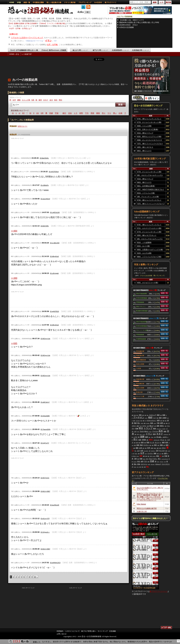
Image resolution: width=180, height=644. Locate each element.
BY (27, 113)
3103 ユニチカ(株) (144, 253)
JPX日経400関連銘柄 (141, 294)
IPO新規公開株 (38, 2)
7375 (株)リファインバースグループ (150, 144)
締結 (146, 456)
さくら (157, 442)
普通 (158, 415)
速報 (158, 426)
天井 (166, 426)
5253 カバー (23, 126)
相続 (150, 417)
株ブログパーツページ (159, 591)
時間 (158, 420)
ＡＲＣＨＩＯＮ (157, 440)
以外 (140, 467)
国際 (142, 437)
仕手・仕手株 (53, 45)
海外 (150, 445)
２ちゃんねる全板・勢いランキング (152, 276)
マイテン (146, 445)
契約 (155, 445)
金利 (142, 461)
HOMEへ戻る (14, 54)
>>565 (14, 343)
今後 (151, 456)
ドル (165, 462)
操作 (40, 100)
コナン (158, 462)
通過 (158, 448)
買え (148, 467)
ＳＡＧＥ (164, 429)
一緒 (149, 451)
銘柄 (147, 437)
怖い (166, 440)
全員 (145, 415)
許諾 (143, 448)
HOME (12, 2)
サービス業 (140, 396)
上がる (165, 437)
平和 (155, 437)
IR (10, 100)
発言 (136, 434)
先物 (152, 423)
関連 (161, 456)
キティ (155, 459)
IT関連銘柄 (140, 302)
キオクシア (153, 415)
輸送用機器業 (141, 360)
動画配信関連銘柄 (142, 311)
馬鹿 (135, 423)
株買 (133, 415)
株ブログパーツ (110, 2)
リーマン (150, 453)
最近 (158, 456)
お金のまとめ (142, 511)
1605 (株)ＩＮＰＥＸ (145, 147)
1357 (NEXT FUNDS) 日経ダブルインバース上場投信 (151, 190)
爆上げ (152, 426)
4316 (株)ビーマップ (145, 133)
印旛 (137, 428)
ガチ (146, 454)
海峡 (155, 453)
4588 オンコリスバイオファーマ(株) (149, 140)
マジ (138, 467)
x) (23, 113)
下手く (136, 454)
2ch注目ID (98, 2)
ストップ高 (26, 100)
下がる (142, 431)
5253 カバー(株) (143, 246)
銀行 (68, 113)
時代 (142, 467)
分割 (164, 445)
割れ (135, 464)
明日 (61, 100)
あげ (138, 426)
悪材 (147, 440)
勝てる (135, 456)
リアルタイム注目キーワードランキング (27, 38)
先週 (160, 448)
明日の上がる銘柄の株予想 (147, 508)
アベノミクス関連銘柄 (142, 330)
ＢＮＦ (46, 100)
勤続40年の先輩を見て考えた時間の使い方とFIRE (139, 22)
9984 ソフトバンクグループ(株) (149, 257)
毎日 (149, 456)
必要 (165, 453)
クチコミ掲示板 (70, 2)
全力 (51, 100)
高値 (141, 445)
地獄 (165, 431)
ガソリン (162, 462)
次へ (36, 577)
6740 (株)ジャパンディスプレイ (149, 119)
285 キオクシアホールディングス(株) (150, 176)
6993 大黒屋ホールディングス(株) (150, 250)
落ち (148, 415)
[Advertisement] (58, 69)
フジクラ (135, 462)
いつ (160, 454)
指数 (148, 426)
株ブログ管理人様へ (89, 631)
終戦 (142, 442)
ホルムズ (158, 464)
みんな (144, 459)
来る (139, 461)
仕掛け (155, 448)
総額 (137, 443)
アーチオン (139, 417)
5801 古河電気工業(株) (146, 186)
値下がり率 (100, 50)
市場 (166, 456)
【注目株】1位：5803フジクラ (132, 20)
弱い (160, 443)
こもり (141, 434)
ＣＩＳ (152, 442)
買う (159, 459)
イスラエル (138, 421)
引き (138, 432)
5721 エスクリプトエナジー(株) (149, 228)
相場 (138, 445)
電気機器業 (140, 351)
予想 (138, 434)
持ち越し (159, 437)
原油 (139, 464)
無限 (163, 442)
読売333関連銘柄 (142, 298)
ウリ (113, 113)
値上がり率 (80, 50)
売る (141, 421)
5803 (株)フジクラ (144, 151)
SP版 (19, 2)
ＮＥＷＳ (148, 423)
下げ (146, 461)
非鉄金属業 (140, 364)
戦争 (167, 442)
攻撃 (162, 423)
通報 (19, 100)
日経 (152, 461)
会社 (149, 464)
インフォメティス (165, 459)
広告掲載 (113, 631)
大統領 (164, 418)
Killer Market (141, 504)
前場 (154, 434)
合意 (142, 451)
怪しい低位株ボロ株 (54, 2)
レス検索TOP (27, 54)
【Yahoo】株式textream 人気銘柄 (53, 50)
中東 (163, 456)
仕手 (14, 100)
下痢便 (152, 448)
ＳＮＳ (155, 423)
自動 (134, 448)
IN (34, 113)
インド (144, 434)
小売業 (139, 368)
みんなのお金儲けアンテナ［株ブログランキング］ (150, 488)
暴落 (101, 113)
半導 (149, 448)
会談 (140, 440)
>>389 (14, 278)
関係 (148, 442)
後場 (167, 445)
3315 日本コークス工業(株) (147, 129)
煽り (137, 415)
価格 (137, 448)
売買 (145, 467)
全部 (155, 426)
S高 (33, 100)
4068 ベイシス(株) (144, 126)
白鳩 (124, 113)
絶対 (139, 443)
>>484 (14, 231)
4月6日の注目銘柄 (127, 27)
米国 (162, 454)
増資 (96, 113)
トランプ (148, 428)
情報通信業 (140, 355)
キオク (160, 434)
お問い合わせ (62, 634)
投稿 (166, 451)
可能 (158, 423)
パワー (146, 418)
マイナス (154, 456)
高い (136, 451)
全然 (161, 415)
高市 (161, 431)
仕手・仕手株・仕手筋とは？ (21, 29)
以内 (135, 443)
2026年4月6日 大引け (129, 25)
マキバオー (153, 464)
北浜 (73, 113)
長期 (148, 462)
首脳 (161, 445)
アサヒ (152, 437)
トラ (79, 113)
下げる (142, 423)
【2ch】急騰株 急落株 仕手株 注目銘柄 (22, 23)
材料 (84, 113)
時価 (138, 459)
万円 (157, 451)
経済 (134, 421)
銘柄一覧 (27, 2)
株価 (164, 415)
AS (41, 113)
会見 (158, 454)
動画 (145, 423)
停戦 (140, 415)
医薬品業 (139, 392)
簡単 (144, 421)
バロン (135, 467)
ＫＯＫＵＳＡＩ (151, 420)
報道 (167, 423)
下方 (90, 113)
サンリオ (162, 451)
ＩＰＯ (135, 437)
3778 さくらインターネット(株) (149, 122)
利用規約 (60, 631)
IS (16, 113)
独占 (164, 423)
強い (149, 437)
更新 (135, 445)
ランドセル (146, 451)
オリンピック (159, 429)
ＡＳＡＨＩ (153, 451)
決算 (158, 445)
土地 (140, 448)
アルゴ (151, 459)
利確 (141, 459)
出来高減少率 (140, 50)
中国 (146, 448)
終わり (146, 431)
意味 (139, 454)
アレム (162, 440)
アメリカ (155, 431)
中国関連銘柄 (141, 339)
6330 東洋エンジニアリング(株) (149, 137)
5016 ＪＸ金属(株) (144, 242)
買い (118, 113)
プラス (164, 448)
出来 (141, 426)
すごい (150, 432)
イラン (48, 41)
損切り (162, 426)
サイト (138, 456)
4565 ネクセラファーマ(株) (148, 283)
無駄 (135, 415)
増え (139, 423)
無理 (145, 443)
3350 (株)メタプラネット (147, 235)
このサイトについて (72, 631)
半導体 (144, 440)
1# (12, 113)
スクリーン (144, 464)
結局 (143, 415)
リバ (155, 418)
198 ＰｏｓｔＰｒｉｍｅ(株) (148, 197)
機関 (144, 456)
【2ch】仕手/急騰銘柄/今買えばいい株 (24, 50)
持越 (54, 113)
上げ (138, 451)
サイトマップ (103, 631)
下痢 (135, 459)
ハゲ (135, 431)
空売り (151, 440)
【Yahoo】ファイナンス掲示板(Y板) (52, 23)
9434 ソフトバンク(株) (146, 193)
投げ (166, 421)
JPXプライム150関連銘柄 (141, 307)
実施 (157, 418)
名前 (153, 445)
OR (45, 113)
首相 (163, 421)
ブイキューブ (166, 434)
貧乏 (56, 100)
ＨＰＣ (144, 426)
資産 (160, 418)
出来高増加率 (120, 50)
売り (107, 113)
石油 (161, 421)
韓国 (147, 459)
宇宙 (60, 113)
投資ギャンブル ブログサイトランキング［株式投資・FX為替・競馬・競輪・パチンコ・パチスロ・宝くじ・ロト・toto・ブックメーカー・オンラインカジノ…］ (150, 497)
